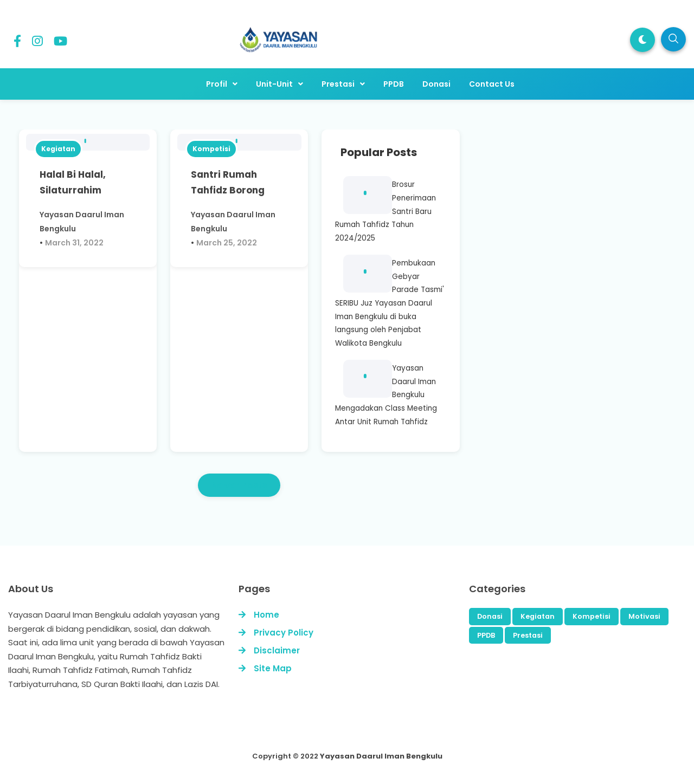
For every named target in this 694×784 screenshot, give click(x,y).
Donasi (490, 616)
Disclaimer (277, 650)
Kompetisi (211, 149)
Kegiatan (58, 149)
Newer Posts (239, 485)
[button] (642, 40)
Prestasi (528, 635)
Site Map (273, 668)
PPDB (486, 635)
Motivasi (644, 616)
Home (266, 615)
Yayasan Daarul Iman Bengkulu (381, 756)
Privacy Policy (284, 633)
